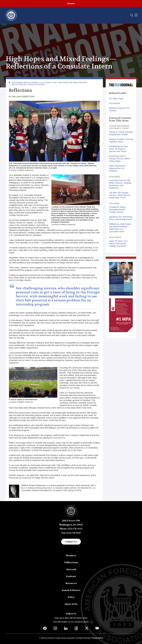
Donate (71, 3)
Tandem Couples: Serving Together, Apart (121, 140)
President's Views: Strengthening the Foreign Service (117, 210)
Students (71, 576)
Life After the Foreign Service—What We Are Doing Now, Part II (120, 195)
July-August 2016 (48, 83)
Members (71, 556)
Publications (71, 562)
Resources (71, 583)
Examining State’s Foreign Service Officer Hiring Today (120, 159)
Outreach (71, 569)
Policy (71, 597)
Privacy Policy (97, 638)
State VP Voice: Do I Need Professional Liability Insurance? (118, 244)
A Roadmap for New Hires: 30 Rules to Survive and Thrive (118, 149)
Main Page (116, 99)
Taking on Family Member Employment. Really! (121, 133)
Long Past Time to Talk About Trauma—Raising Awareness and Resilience (120, 184)
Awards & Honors (71, 590)
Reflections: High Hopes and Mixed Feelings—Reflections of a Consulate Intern (120, 228)
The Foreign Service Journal (25, 83)
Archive (115, 103)
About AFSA (71, 604)
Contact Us (71, 542)
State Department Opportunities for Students (117, 168)
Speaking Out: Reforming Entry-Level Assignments (121, 218)
